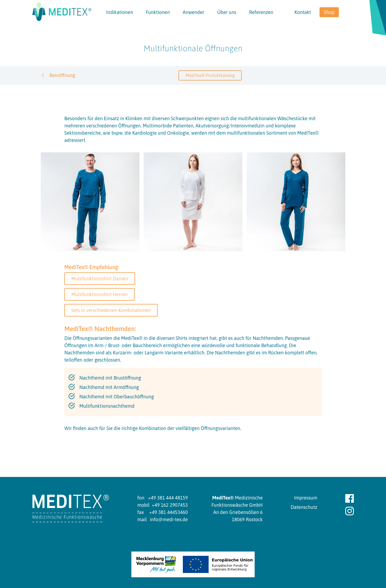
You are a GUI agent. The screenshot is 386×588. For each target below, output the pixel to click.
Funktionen (158, 12)
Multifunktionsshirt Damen (100, 279)
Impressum (306, 498)
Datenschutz (304, 507)
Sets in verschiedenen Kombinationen (111, 310)
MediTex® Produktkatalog (210, 75)
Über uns (227, 12)
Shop (329, 12)
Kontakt (303, 12)
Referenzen (261, 12)
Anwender (193, 12)
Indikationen (120, 12)
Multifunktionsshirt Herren (99, 294)
